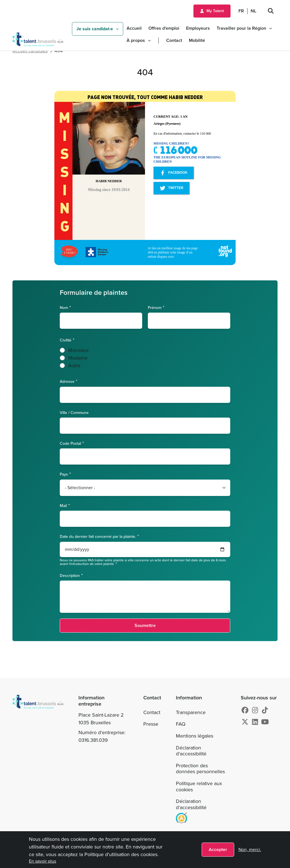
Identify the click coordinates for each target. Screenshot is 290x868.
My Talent (215, 11)
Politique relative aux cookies (199, 787)
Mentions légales (195, 736)
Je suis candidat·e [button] (95, 29)
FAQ (181, 724)
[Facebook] (245, 710)
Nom (64, 307)
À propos (136, 40)
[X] (245, 722)
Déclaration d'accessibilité (191, 751)
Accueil (134, 28)
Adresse (67, 381)
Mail (63, 505)
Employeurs (198, 28)
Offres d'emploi (164, 28)
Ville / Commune (74, 413)
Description (70, 575)
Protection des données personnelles (200, 769)
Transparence (191, 712)
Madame (78, 358)
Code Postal (70, 443)
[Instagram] (255, 710)
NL (253, 11)
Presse (151, 724)
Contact (174, 40)
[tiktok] (265, 710)
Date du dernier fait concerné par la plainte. (98, 536)
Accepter (218, 849)
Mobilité (197, 40)
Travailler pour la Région (241, 28)
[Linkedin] (255, 722)
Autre (74, 366)
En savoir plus (42, 861)
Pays (64, 474)
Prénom (155, 307)
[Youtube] (265, 722)
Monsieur (79, 350)
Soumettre (145, 625)
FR (241, 11)
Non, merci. (250, 849)
